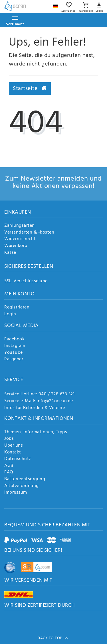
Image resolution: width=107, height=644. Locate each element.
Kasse (10, 253)
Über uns (14, 446)
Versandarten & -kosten (29, 233)
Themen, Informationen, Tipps (36, 432)
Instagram (15, 346)
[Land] (56, 5)
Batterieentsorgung (25, 479)
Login (10, 314)
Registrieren (17, 308)
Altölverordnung (22, 486)
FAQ (9, 473)
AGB (9, 466)
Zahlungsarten (20, 226)
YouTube (14, 353)
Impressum (16, 493)
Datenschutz (18, 459)
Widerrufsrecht (20, 239)
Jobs (9, 439)
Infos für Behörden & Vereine (35, 408)
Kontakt (13, 453)
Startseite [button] (30, 89)
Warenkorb (16, 246)
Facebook (14, 340)
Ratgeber (14, 359)
